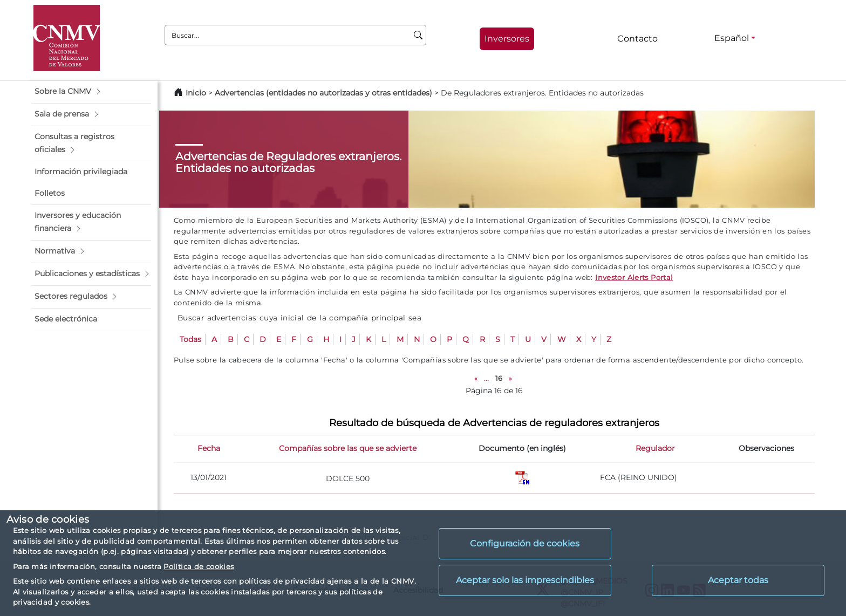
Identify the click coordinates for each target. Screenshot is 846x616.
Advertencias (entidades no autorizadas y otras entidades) (325, 93)
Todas (190, 339)
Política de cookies (199, 566)
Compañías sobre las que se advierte (348, 448)
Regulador (655, 448)
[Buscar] (418, 35)
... (486, 378)
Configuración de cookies (525, 543)
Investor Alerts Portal (634, 277)
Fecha (209, 448)
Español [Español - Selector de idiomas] (732, 38)
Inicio (196, 93)
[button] (91, 92)
